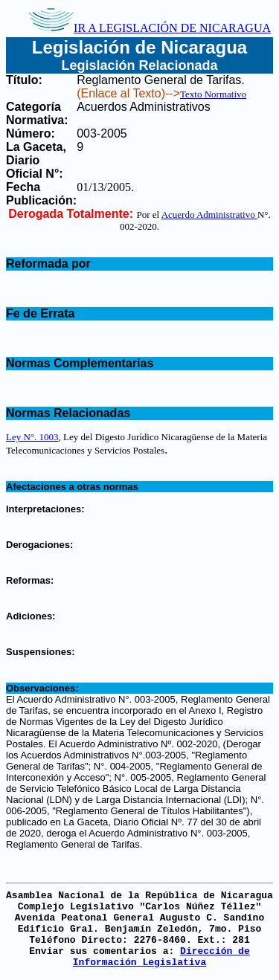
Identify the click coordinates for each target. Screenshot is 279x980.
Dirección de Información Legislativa (161, 957)
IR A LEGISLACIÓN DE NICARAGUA (150, 28)
